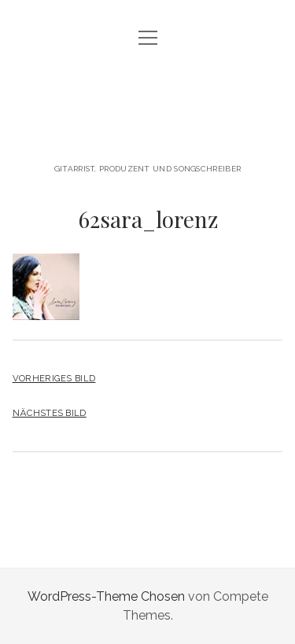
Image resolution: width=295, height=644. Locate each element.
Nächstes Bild (50, 413)
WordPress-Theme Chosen (106, 596)
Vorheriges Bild (54, 378)
